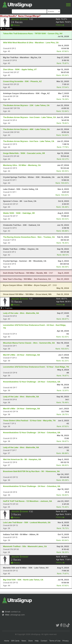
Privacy (66, 641)
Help (37, 641)
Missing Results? (8, 16)
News (24, 641)
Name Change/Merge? (29, 16)
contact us (16, 612)
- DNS (30, 285)
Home (7, 641)
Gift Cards (15, 641)
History (60, 25)
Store (31, 641)
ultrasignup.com (17, 615)
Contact (44, 641)
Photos (15, 25)
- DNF (28, 273)
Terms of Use (55, 641)
